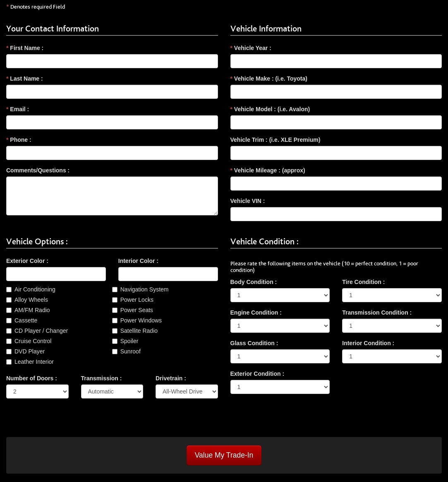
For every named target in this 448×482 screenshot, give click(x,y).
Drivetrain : (171, 378)
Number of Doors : (32, 378)
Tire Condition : (363, 282)
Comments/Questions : (38, 170)
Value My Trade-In (224, 455)
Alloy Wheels (31, 300)
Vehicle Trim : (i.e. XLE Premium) (276, 140)
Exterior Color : (27, 261)
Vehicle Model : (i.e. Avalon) (270, 109)
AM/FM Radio (32, 310)
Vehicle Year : (251, 48)
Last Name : (25, 79)
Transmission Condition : (377, 313)
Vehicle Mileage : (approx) (268, 170)
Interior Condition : (368, 343)
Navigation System (145, 289)
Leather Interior (34, 362)
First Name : (25, 48)
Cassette (26, 320)
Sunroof (131, 351)
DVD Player (30, 351)
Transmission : (102, 378)
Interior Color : (138, 261)
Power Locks (137, 300)
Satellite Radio (139, 331)
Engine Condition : (256, 313)
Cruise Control (33, 341)
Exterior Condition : (258, 374)
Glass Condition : (254, 343)
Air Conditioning (35, 289)
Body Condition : (254, 282)
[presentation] (69, 421)
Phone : (19, 140)
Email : (18, 109)
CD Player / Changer (41, 331)
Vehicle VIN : (248, 201)
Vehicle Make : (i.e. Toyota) (269, 79)
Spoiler (129, 341)
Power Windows (141, 320)
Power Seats (137, 310)
